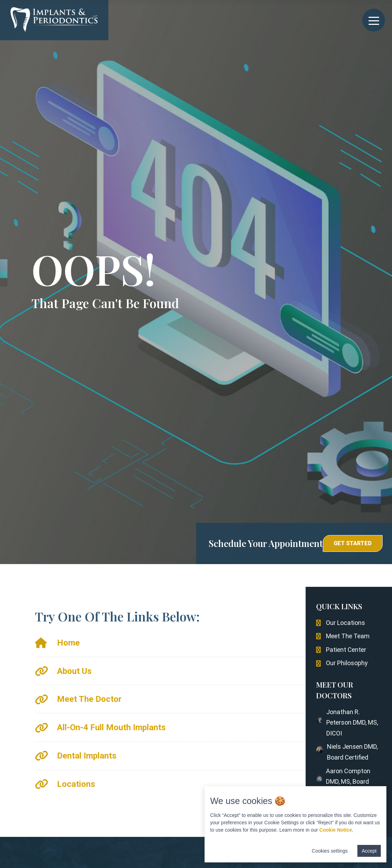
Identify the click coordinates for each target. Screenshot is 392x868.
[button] (353, 543)
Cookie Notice (336, 830)
